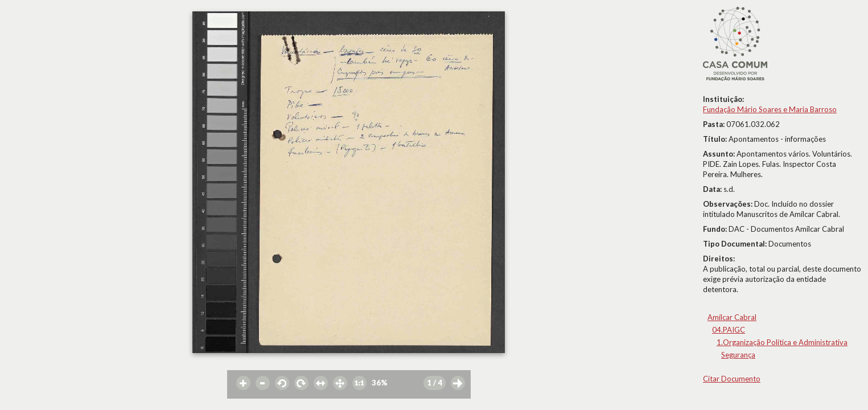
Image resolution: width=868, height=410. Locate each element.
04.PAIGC (729, 330)
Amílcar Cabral (732, 317)
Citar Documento (732, 379)
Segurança (738, 355)
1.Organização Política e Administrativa (782, 342)
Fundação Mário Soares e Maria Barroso (770, 109)
